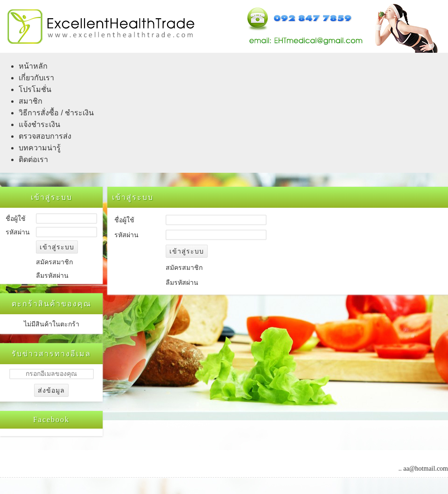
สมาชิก (31, 101)
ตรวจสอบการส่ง (45, 136)
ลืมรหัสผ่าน (52, 276)
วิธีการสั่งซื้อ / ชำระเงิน (56, 113)
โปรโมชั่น (35, 89)
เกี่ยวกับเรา (36, 78)
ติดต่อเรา (33, 159)
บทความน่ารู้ (40, 148)
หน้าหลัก (33, 66)
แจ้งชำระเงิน (39, 124)
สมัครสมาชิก (54, 262)
